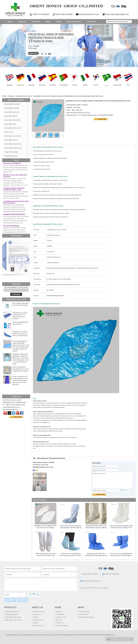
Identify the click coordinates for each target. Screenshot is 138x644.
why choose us (38, 626)
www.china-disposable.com (117, 14)
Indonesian (118, 85)
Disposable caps (10, 124)
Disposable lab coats (12, 112)
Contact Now (16, 417)
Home (10, 22)
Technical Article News (87, 617)
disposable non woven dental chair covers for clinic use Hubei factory (20, 334)
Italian (85, 85)
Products (36, 22)
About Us (22, 22)
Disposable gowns (11, 116)
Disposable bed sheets (13, 120)
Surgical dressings (11, 152)
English (10, 85)
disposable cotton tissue (13, 148)
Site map (59, 620)
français (31, 85)
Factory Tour (60, 614)
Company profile (39, 612)
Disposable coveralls (12, 108)
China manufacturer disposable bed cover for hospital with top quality (21, 369)
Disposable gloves (11, 156)
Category (11, 96)
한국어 (96, 85)
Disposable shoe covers (24, 96)
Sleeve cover (9, 132)
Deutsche (20, 85)
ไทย (128, 85)
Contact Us (92, 22)
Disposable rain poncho (13, 136)
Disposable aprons (11, 140)
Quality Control (38, 620)
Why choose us (74, 22)
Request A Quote (62, 626)
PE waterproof (54, 458)
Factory (36, 617)
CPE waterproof (43, 458)
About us (38, 607)
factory (63, 458)
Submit (10, 600)
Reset (23, 600)
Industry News (84, 614)
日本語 (74, 85)
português (64, 85)
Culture (36, 623)
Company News (84, 612)
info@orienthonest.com (89, 14)
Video (59, 22)
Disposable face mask (12, 104)
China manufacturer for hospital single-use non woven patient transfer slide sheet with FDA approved (20, 380)
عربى (107, 85)
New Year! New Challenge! (11, 227)
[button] (28, 260)
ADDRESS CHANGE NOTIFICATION (14, 216)
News (48, 22)
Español (53, 85)
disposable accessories (13, 144)
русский (42, 85)
